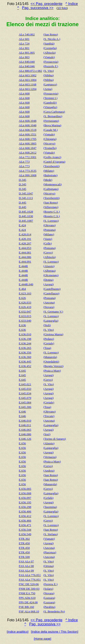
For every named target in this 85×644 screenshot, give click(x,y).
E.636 (22, 325)
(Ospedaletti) (51, 362)
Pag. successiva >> (38, 8)
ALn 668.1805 (28, 143)
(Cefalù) (48, 498)
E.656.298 (25, 507)
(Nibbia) (48, 75)
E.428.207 (25, 243)
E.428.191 (25, 239)
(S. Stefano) (51, 534)
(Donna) (48, 280)
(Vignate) (49, 539)
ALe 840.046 (27, 66)
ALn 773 (24, 162)
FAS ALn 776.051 (30, 575)
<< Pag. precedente (47, 4)
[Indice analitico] (18, 632)
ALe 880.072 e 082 (30, 71)
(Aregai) (48, 284)
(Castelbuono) (52, 289)
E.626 (22, 298)
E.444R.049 (26, 284)
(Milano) (49, 171)
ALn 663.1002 (28, 75)
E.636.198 (25, 339)
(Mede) (48, 180)
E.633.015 (25, 316)
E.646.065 (25, 430)
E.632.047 (25, 312)
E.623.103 (25, 293)
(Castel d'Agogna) (54, 162)
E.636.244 (25, 343)
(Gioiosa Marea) (53, 334)
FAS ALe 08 (26, 566)
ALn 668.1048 (28, 121)
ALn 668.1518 (28, 130)
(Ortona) (49, 566)
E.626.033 (25, 302)
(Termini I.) (50, 98)
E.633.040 (25, 321)
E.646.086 (25, 434)
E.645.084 (25, 402)
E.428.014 (25, 234)
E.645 (22, 371)
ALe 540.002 (27, 34)
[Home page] (42, 639)
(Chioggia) (50, 139)
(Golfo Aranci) (52, 157)
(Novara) (49, 307)
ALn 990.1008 (28, 175)
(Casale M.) (50, 130)
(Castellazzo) (51, 293)
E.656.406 (25, 511)
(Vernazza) (50, 457)
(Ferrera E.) (50, 584)
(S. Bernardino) (53, 116)
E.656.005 (25, 489)
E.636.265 (25, 348)
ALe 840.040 (27, 62)
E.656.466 (25, 521)
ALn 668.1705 (28, 139)
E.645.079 (25, 398)
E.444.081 (25, 252)
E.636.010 (25, 334)
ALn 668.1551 (28, 134)
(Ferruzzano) (51, 121)
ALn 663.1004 (28, 80)
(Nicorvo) (49, 143)
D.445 (23, 203)
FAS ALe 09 (26, 571)
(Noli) (47, 325)
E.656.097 (25, 498)
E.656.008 (25, 493)
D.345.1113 (26, 198)
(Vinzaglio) (50, 107)
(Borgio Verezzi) (53, 366)
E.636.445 (25, 362)
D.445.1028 (26, 212)
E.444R (23, 266)
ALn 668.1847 (28, 148)
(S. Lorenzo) (51, 221)
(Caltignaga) (51, 189)
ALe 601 (24, 39)
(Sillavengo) (51, 207)
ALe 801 (24, 48)
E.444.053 (25, 248)
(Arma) (48, 89)
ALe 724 (24, 44)
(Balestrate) (50, 175)
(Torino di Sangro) (55, 439)
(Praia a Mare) (52, 371)
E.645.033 (25, 389)
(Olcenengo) (51, 275)
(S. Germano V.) (53, 312)
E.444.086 (25, 257)
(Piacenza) (50, 552)
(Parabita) (49, 607)
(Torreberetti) (51, 166)
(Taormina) (50, 507)
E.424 (22, 225)
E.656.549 (25, 534)
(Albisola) (49, 53)
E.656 (22, 443)
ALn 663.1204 (28, 89)
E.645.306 (25, 407)
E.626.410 (25, 307)
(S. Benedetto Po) (54, 611)
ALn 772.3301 (28, 157)
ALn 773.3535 (28, 171)
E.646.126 (25, 439)
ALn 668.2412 (28, 153)
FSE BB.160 (26, 607)
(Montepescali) (52, 184)
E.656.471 (25, 525)
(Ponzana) (49, 230)
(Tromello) (50, 148)
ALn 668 (24, 93)
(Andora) (49, 471)
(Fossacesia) (51, 62)
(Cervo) (48, 252)
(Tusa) (47, 348)
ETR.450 (24, 543)
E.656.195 (25, 502)
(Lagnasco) (50, 84)
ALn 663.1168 (28, 84)
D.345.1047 (26, 193)
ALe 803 (24, 57)
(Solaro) (48, 589)
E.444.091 (25, 262)
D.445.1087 (26, 221)
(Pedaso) (49, 339)
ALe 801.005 (27, 53)
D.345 (23, 180)
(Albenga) (49, 271)
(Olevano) (49, 225)
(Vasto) (48, 239)
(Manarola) (50, 357)
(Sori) (47, 434)
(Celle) (47, 243)
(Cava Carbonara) (54, 112)
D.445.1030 (26, 216)
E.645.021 (25, 384)
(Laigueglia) (51, 321)
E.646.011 (25, 425)
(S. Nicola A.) (52, 39)
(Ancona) (49, 302)
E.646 (22, 412)
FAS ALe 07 (26, 561)
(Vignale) (49, 57)
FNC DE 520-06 (29, 584)
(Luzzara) (49, 598)
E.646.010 (25, 421)
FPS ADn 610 (27, 598)
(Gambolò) (50, 103)
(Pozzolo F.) (51, 66)
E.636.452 (25, 366)
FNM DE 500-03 (29, 589)
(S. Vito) (49, 71)
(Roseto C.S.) (51, 212)
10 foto (62, 8)
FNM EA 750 (27, 593)
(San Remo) (51, 34)
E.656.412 (25, 516)
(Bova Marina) (52, 125)
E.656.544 (25, 530)
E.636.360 (25, 357)
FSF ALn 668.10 (29, 611)
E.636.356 (25, 352)
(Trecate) (49, 416)
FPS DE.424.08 (28, 602)
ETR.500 (24, 557)
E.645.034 (25, 393)
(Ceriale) (49, 343)
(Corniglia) (50, 48)
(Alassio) (49, 266)
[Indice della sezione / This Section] (55, 632)
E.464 (22, 289)
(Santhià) (49, 44)
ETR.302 (24, 539)
